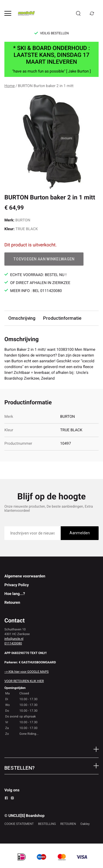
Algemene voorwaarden (25, 576)
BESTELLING (47, 824)
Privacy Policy (17, 585)
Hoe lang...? (15, 594)
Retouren (12, 603)
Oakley (85, 824)
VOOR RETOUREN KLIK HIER (24, 681)
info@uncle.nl (14, 639)
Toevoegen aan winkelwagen (44, 259)
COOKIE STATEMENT (19, 824)
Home (10, 86)
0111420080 (13, 643)
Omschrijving (22, 318)
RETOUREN (68, 824)
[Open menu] (8, 13)
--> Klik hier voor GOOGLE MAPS (27, 672)
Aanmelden (80, 533)
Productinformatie (62, 318)
